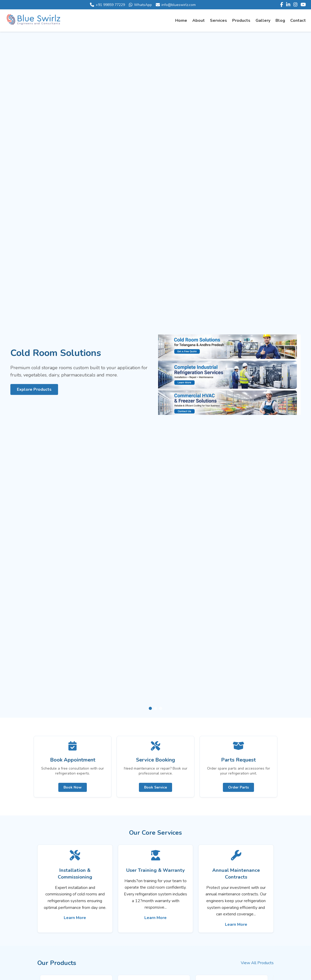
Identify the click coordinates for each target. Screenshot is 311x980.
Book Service (155, 787)
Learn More (75, 918)
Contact (298, 20)
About (199, 20)
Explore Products (34, 389)
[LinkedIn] (288, 5)
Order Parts (238, 787)
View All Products (257, 963)
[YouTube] (303, 5)
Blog (280, 20)
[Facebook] (282, 5)
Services (218, 20)
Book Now (73, 787)
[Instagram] (295, 5)
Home (181, 20)
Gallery (263, 20)
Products (241, 20)
